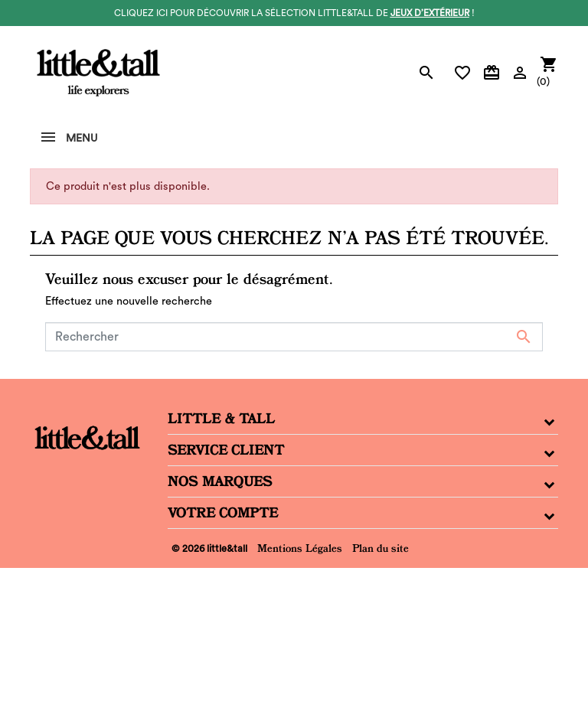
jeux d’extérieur (430, 13)
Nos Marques (220, 481)
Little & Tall (221, 419)
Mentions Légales (300, 548)
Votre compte (223, 513)
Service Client (226, 450)
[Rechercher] (294, 337)
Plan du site (381, 548)
